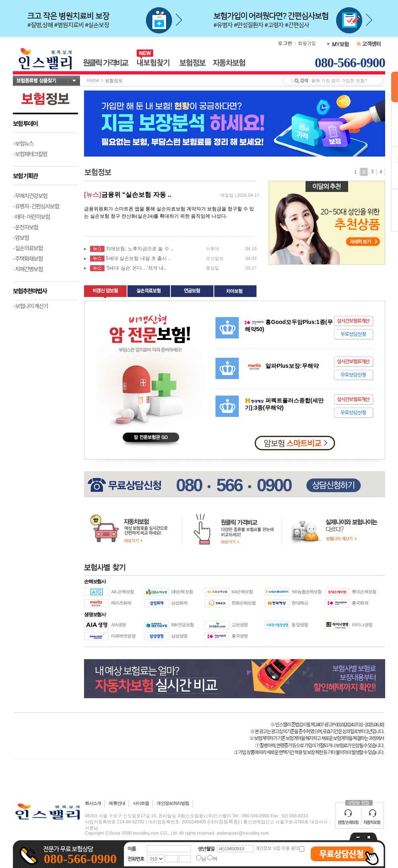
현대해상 (300, 603)
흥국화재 (360, 603)
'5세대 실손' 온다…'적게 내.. (136, 268)
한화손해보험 (244, 603)
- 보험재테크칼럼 (30, 154)
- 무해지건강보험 (30, 196)
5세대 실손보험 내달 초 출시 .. (138, 258)
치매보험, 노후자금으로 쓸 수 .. (139, 249)
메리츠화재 (121, 603)
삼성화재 (179, 603)
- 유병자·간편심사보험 (36, 206)
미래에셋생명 (123, 636)
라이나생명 (362, 625)
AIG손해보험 (122, 592)
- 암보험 (21, 237)
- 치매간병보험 (28, 269)
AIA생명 (118, 625)
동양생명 (300, 625)
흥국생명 (240, 636)
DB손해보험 (182, 592)
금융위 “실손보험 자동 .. (136, 195)
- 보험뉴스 (23, 143)
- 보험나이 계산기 (30, 306)
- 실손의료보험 (28, 248)
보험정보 (114, 80)
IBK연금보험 (183, 625)
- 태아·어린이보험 (31, 216)
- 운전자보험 (26, 227)
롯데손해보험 (364, 592)
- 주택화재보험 (28, 258)
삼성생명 (179, 636)
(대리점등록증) (224, 822)
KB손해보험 (242, 592)
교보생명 (240, 625)
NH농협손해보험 (307, 592)
